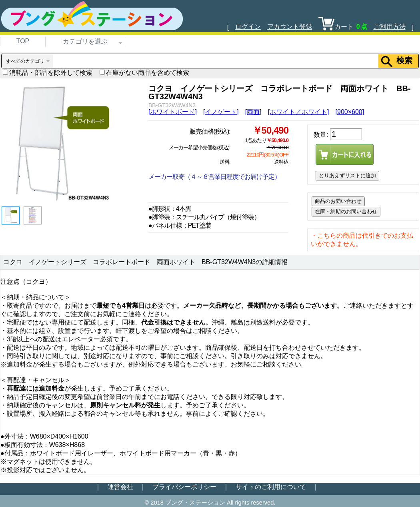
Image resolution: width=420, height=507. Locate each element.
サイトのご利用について (271, 487)
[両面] (253, 112)
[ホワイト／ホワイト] (299, 112)
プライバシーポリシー (184, 487)
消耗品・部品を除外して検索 (48, 73)
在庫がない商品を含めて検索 (144, 73)
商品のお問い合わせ (338, 201)
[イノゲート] (221, 112)
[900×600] (350, 112)
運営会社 (120, 487)
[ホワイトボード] (173, 112)
